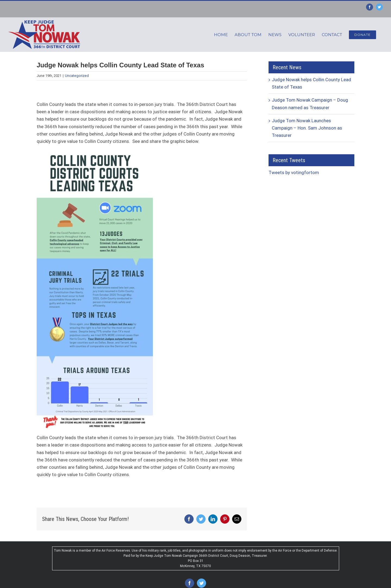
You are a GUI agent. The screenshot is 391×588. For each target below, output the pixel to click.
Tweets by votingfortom (294, 172)
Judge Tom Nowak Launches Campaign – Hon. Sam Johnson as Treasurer (307, 128)
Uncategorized (77, 76)
